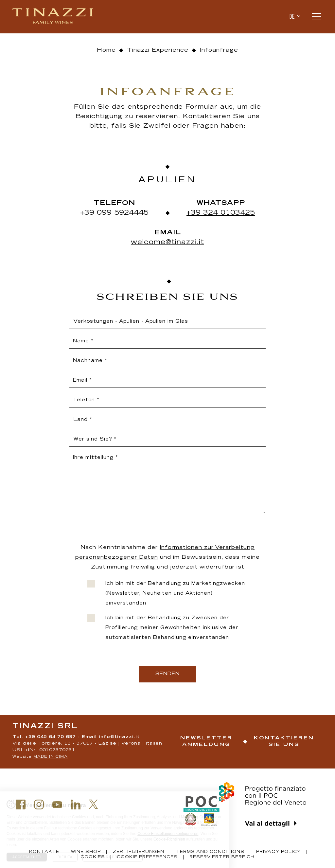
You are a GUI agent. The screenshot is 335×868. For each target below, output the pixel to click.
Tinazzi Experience (158, 50)
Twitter (94, 804)
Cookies (93, 857)
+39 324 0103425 (221, 213)
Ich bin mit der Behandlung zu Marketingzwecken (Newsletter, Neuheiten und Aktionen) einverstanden (175, 594)
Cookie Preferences (147, 857)
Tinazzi (53, 17)
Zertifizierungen (138, 852)
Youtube (57, 805)
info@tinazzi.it (119, 737)
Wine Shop (86, 852)
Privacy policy (279, 852)
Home (106, 50)
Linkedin (76, 805)
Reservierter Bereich (222, 857)
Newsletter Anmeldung (206, 741)
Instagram (39, 805)
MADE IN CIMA (51, 757)
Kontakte (44, 852)
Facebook (21, 805)
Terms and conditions (210, 852)
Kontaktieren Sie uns (284, 741)
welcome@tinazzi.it (167, 243)
